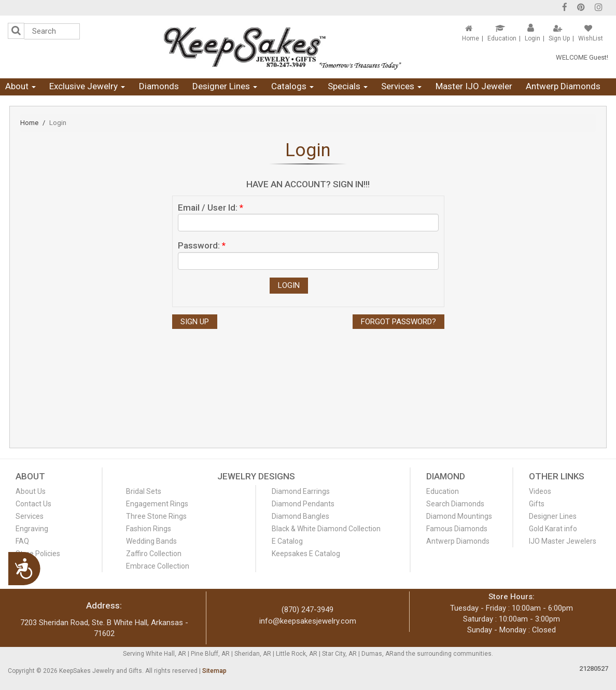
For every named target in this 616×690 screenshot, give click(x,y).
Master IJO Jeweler (474, 86)
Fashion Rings (149, 529)
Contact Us (33, 504)
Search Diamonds (455, 504)
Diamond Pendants (303, 504)
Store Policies (38, 554)
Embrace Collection (158, 566)
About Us (31, 491)
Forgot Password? (398, 322)
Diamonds (159, 86)
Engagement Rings (157, 504)
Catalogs (292, 86)
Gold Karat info (553, 529)
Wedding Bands (151, 541)
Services (401, 86)
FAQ (22, 541)
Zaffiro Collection (154, 554)
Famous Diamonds (457, 529)
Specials (348, 86)
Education (502, 38)
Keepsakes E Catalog (306, 554)
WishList (591, 38)
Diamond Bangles (300, 516)
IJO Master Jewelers (563, 541)
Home (471, 38)
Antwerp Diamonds (563, 86)
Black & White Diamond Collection (326, 529)
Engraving (32, 529)
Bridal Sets (144, 491)
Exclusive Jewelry (87, 86)
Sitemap (214, 671)
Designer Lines (225, 86)
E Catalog (287, 541)
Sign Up (559, 38)
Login (533, 38)
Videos (540, 491)
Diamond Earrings (301, 491)
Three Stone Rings (156, 516)
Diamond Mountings (459, 516)
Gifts (537, 504)
